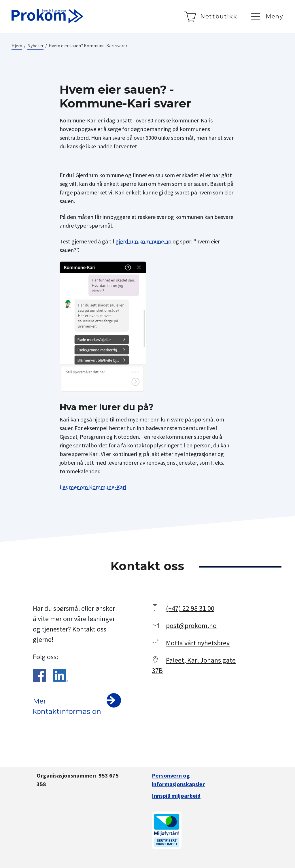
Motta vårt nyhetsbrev (198, 643)
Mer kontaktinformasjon (67, 706)
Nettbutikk (219, 16)
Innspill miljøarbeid (176, 796)
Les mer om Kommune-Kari (93, 487)
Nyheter (35, 46)
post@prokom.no (191, 626)
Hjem (17, 46)
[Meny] (267, 17)
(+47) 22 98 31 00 (190, 608)
